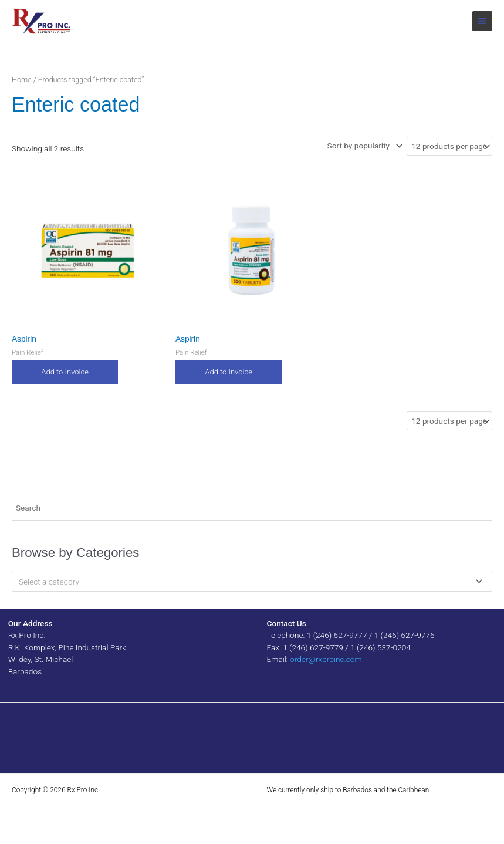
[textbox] (247, 582)
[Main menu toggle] (482, 21)
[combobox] (252, 582)
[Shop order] (364, 146)
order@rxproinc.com (326, 659)
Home (22, 80)
